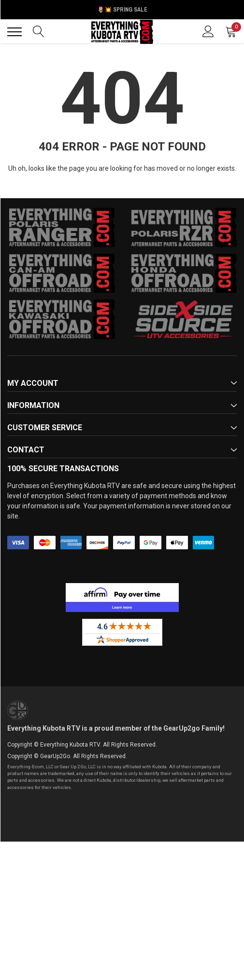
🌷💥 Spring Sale (122, 10)
